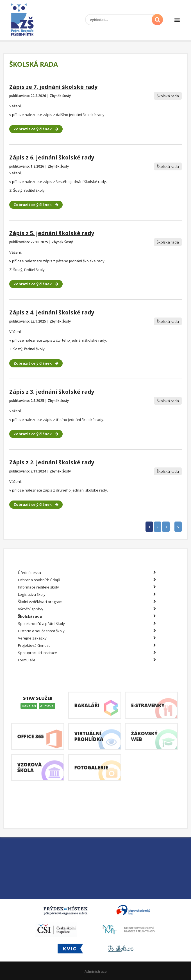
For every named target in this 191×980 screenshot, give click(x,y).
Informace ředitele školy (87, 587)
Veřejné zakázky (87, 638)
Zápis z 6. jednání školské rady (52, 157)
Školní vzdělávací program (87, 602)
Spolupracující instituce (87, 653)
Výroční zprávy (87, 609)
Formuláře (87, 660)
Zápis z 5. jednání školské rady (52, 233)
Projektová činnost (87, 645)
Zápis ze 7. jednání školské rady (53, 87)
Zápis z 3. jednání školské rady (52, 392)
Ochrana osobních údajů (87, 580)
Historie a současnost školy (87, 631)
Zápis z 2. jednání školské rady (52, 462)
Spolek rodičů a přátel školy (87, 624)
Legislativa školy (87, 594)
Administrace (96, 971)
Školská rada (87, 616)
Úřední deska (87, 573)
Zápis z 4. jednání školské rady (52, 312)
